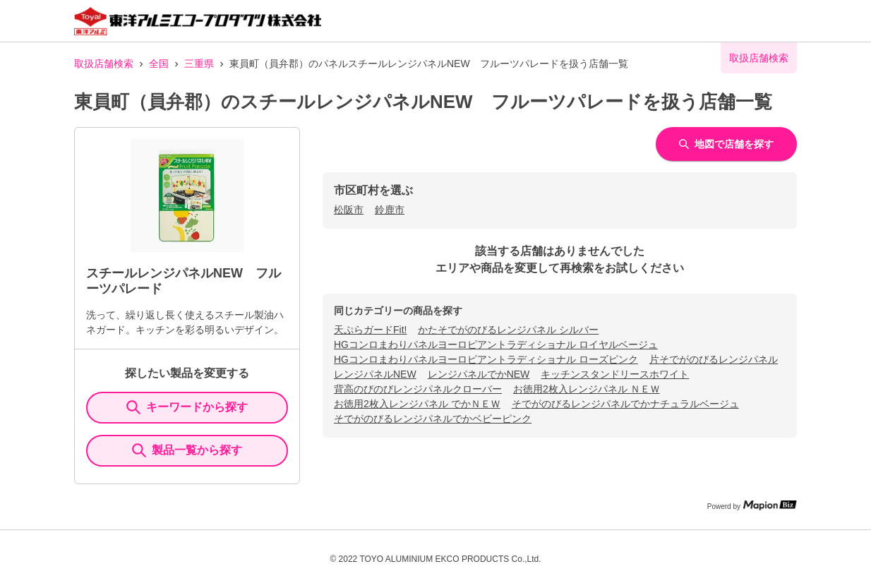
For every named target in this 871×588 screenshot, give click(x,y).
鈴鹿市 (390, 210)
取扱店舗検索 (104, 64)
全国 (159, 64)
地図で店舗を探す (726, 144)
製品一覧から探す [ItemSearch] (187, 450)
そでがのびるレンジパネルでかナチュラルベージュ (625, 404)
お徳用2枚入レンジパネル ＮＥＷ (587, 389)
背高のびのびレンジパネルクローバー (418, 389)
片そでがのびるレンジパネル (714, 359)
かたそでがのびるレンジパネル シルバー (508, 330)
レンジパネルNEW (375, 374)
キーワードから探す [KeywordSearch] (187, 407)
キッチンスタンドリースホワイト (615, 374)
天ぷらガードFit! (370, 330)
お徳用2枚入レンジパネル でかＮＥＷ (417, 404)
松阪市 (349, 210)
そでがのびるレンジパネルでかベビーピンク (433, 419)
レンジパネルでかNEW (479, 374)
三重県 (199, 64)
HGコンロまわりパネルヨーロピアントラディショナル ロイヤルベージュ (496, 344)
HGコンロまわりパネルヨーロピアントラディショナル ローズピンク (486, 359)
